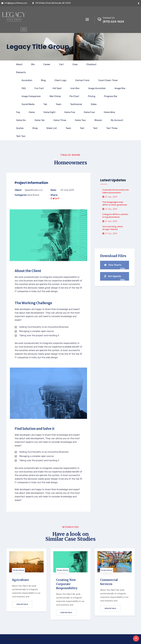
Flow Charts (115, 266)
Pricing (92, 96)
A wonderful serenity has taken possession (116, 191)
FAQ (24, 88)
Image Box (120, 88)
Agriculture (20, 580)
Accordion (27, 80)
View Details (22, 604)
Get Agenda (115, 278)
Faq (18, 112)
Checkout (91, 64)
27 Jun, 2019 (110, 197)
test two (21, 136)
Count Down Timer (108, 80)
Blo (33, 64)
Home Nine (109, 112)
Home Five (70, 112)
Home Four (89, 112)
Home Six (21, 120)
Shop (35, 128)
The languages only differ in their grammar (115, 203)
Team (59, 104)
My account (117, 120)
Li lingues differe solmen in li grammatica (115, 216)
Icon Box (75, 88)
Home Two (80, 120)
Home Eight (50, 112)
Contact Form (82, 80)
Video (94, 104)
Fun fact (39, 88)
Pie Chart (74, 96)
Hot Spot (57, 88)
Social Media (28, 104)
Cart (61, 64)
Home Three (60, 120)
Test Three (112, 128)
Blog (43, 80)
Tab (45, 104)
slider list (52, 128)
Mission (98, 120)
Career (47, 64)
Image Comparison (31, 96)
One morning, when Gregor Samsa (113, 228)
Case (75, 64)
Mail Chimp (55, 96)
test (82, 128)
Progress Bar (111, 96)
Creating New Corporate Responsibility (67, 584)
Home (32, 112)
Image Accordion (97, 88)
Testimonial (76, 104)
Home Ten (40, 120)
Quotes (20, 128)
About (19, 64)
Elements (21, 72)
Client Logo (60, 80)
